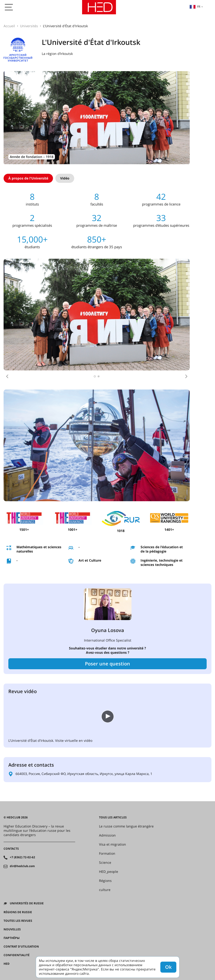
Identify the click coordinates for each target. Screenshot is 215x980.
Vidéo (65, 178)
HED (7, 964)
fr (195, 7)
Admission (107, 835)
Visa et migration (113, 844)
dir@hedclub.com (22, 866)
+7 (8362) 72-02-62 (22, 857)
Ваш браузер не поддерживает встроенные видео (44, 716)
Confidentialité (17, 955)
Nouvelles (12, 929)
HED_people (109, 872)
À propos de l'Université (28, 178)
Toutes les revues (18, 921)
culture (105, 890)
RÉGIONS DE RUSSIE (18, 912)
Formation (107, 854)
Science (105, 863)
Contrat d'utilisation (21, 947)
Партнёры (12, 938)
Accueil (9, 26)
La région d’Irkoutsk (57, 54)
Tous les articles (113, 817)
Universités (29, 26)
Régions (105, 881)
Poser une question (107, 664)
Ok (168, 967)
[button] (7, 376)
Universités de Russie (27, 903)
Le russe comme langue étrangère (126, 826)
